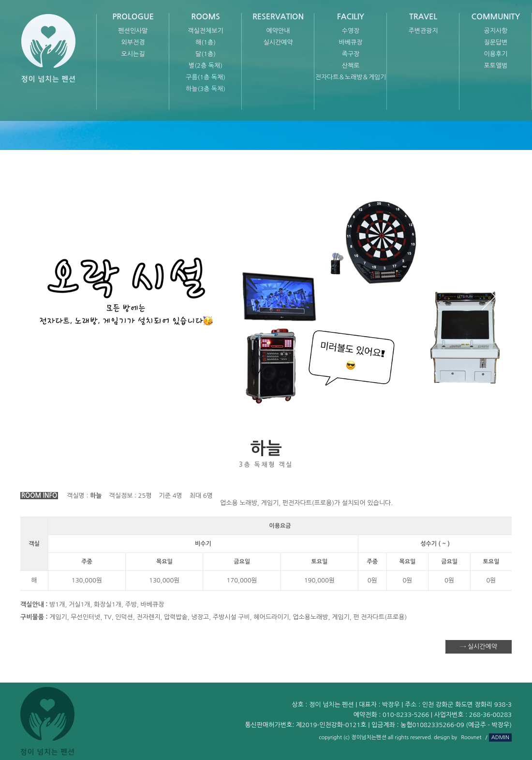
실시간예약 (278, 42)
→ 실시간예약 (479, 647)
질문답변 (496, 42)
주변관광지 (423, 31)
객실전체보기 (205, 31)
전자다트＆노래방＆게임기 (351, 77)
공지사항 (496, 31)
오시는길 (133, 54)
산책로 (351, 66)
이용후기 (496, 54)
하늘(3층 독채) (206, 89)
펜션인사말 (133, 31)
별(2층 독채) (206, 66)
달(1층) (206, 54)
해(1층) (206, 42)
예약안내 (278, 31)
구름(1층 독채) (206, 77)
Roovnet (471, 738)
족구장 (351, 54)
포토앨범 (496, 66)
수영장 (351, 31)
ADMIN (500, 738)
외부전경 (133, 42)
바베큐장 (351, 42)
